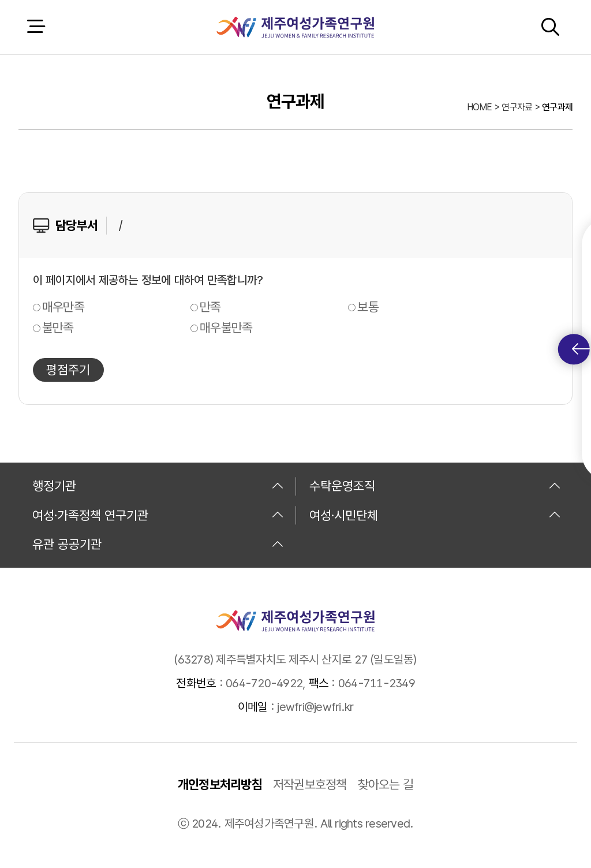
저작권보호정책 (310, 784)
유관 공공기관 (158, 544)
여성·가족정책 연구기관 (158, 515)
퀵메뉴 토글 (581, 349)
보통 (368, 307)
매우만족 (63, 307)
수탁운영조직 (435, 486)
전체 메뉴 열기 (36, 27)
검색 (550, 27)
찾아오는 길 (386, 784)
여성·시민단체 (435, 515)
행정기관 (158, 486)
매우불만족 (226, 327)
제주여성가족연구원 (295, 27)
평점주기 (68, 370)
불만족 (58, 327)
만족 (210, 307)
